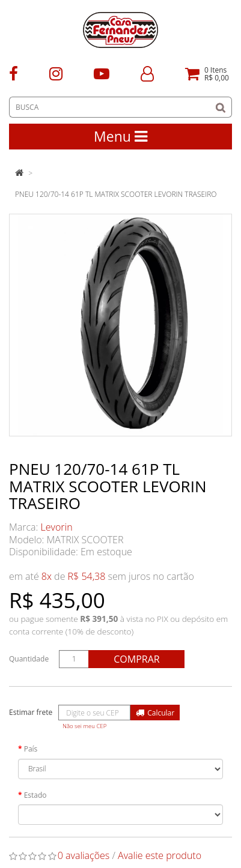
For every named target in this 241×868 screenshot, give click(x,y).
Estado (35, 795)
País (31, 749)
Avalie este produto (160, 855)
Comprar (136, 659)
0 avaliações (84, 855)
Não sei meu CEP (84, 726)
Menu (120, 136)
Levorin (57, 527)
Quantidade (29, 659)
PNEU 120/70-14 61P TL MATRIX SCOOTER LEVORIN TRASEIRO (116, 194)
